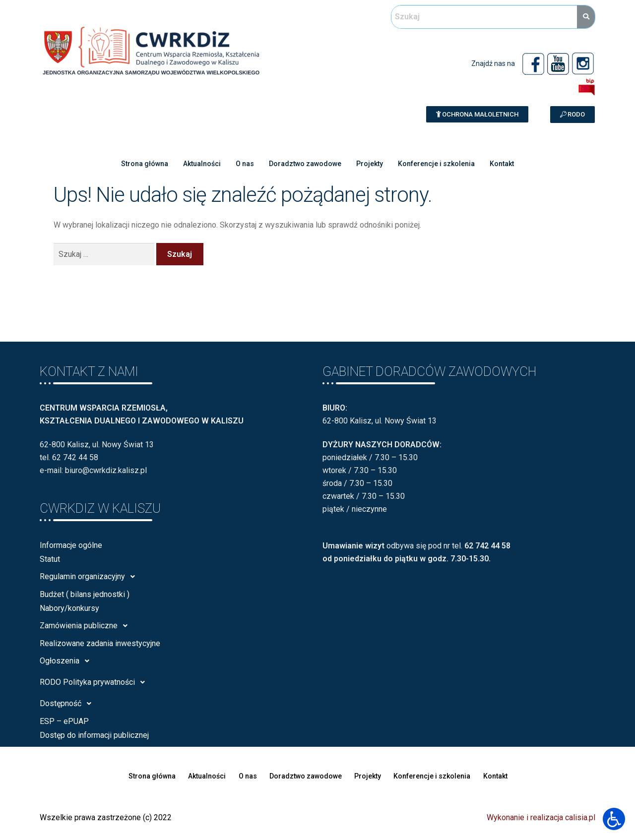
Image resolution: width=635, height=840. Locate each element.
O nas (241, 164)
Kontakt (513, 164)
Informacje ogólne (71, 545)
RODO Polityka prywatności (95, 682)
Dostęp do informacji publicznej (94, 735)
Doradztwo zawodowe (304, 164)
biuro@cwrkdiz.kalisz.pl (106, 470)
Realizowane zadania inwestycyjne (100, 643)
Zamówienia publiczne (86, 626)
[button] (477, 114)
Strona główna (134, 164)
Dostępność (68, 704)
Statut (50, 559)
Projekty (372, 164)
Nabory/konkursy (69, 608)
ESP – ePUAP (64, 721)
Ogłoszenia (67, 661)
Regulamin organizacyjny (90, 577)
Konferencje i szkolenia (443, 164)
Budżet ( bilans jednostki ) (85, 594)
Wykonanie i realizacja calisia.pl (541, 817)
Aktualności (195, 164)
